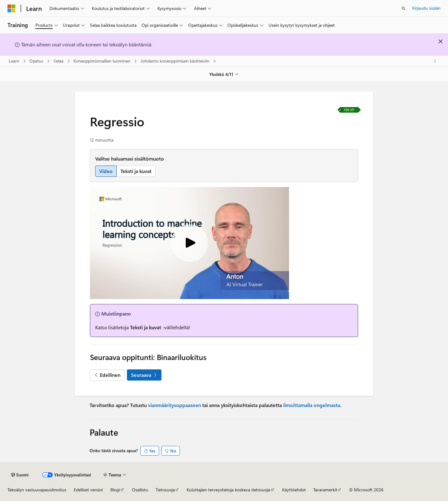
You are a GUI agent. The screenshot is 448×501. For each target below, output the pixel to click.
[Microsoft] (12, 8)
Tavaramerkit (325, 490)
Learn (15, 61)
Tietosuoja (165, 490)
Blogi (115, 490)
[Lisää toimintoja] (435, 61)
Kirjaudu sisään (426, 8)
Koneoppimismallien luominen (103, 61)
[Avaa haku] (404, 8)
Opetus (37, 61)
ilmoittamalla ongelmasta (312, 405)
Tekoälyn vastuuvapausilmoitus (37, 490)
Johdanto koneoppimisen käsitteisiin (176, 61)
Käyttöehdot (294, 490)
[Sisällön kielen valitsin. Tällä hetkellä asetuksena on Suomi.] (20, 475)
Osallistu (140, 490)
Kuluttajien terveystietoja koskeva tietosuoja (228, 490)
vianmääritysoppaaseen (175, 405)
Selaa (59, 61)
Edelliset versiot (88, 490)
